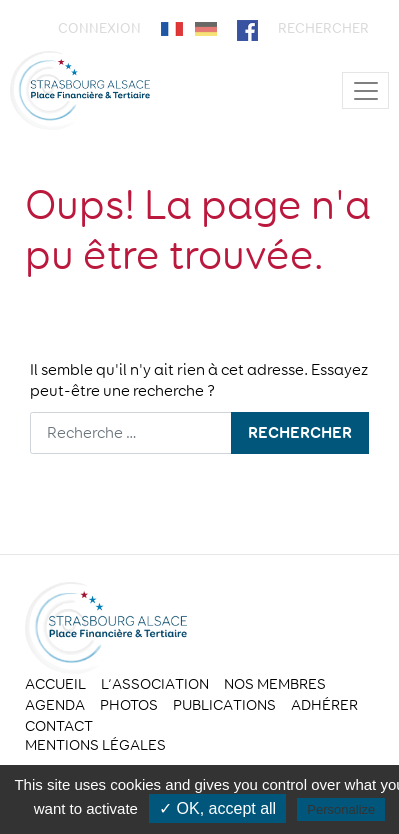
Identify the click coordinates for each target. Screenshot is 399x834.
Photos (129, 705)
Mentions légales (95, 745)
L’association (155, 684)
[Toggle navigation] (365, 90)
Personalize (341, 809)
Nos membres (275, 684)
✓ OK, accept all (217, 808)
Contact (59, 726)
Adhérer (324, 705)
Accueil (55, 684)
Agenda (55, 705)
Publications (224, 705)
